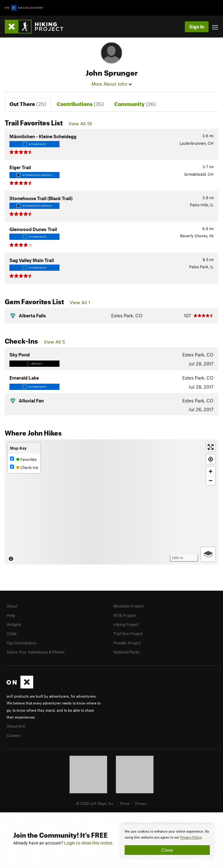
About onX (16, 726)
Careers (14, 735)
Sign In (197, 27)
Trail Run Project (128, 633)
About (12, 606)
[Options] (208, 554)
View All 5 (54, 342)
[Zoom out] (211, 480)
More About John (112, 84)
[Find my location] (211, 459)
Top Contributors (21, 643)
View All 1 (80, 302)
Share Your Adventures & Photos (36, 652)
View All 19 (80, 124)
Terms (125, 803)
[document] (167, 842)
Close (167, 850)
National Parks (127, 652)
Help (11, 615)
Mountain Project (128, 606)
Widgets (14, 624)
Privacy (141, 803)
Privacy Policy (191, 838)
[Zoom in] (211, 471)
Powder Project (127, 643)
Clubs (12, 633)
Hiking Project (126, 624)
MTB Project (124, 615)
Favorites (23, 459)
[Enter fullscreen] (211, 447)
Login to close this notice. (89, 843)
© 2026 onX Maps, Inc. (95, 803)
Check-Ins (24, 467)
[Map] (111, 502)
